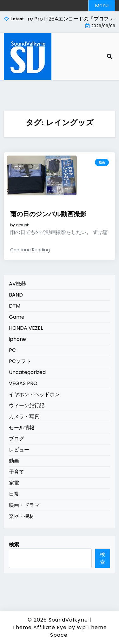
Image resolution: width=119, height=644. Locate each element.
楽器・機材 (22, 516)
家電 (14, 483)
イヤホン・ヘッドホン (34, 394)
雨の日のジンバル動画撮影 (48, 214)
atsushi (23, 225)
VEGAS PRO (23, 383)
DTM (15, 306)
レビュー (19, 450)
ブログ (17, 439)
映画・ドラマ (24, 505)
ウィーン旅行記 (27, 405)
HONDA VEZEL (26, 328)
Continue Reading (30, 250)
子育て (17, 472)
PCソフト (20, 361)
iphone (17, 339)
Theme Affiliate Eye (40, 627)
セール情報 (22, 428)
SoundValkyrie (68, 620)
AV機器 (17, 284)
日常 (14, 494)
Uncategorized (27, 372)
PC (12, 350)
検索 (14, 545)
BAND (16, 295)
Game (17, 317)
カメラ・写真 (24, 417)
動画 (102, 162)
